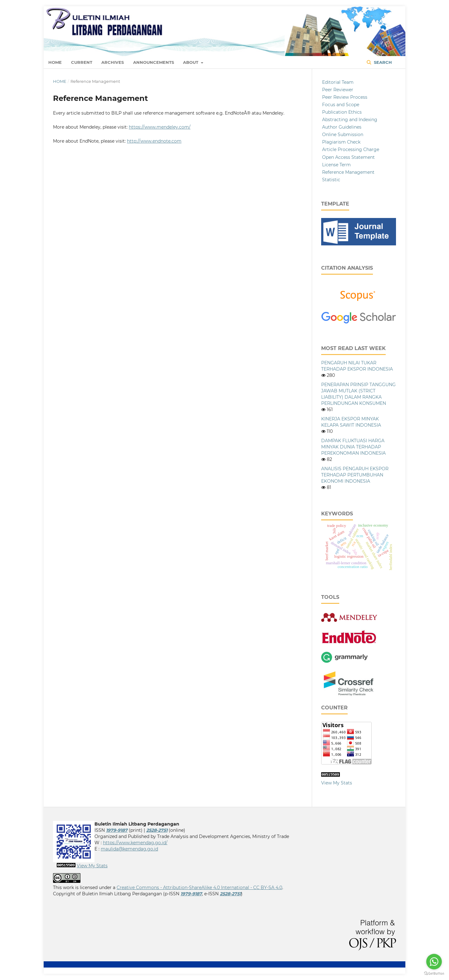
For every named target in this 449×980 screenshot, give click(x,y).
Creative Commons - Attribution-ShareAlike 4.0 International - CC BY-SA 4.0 (199, 888)
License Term (336, 165)
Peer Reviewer (338, 90)
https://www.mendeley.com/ (160, 127)
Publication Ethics (342, 112)
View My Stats (337, 783)
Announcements (154, 62)
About (191, 62)
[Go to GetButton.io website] (434, 974)
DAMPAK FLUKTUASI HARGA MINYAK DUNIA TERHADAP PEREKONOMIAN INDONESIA (353, 447)
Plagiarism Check (341, 142)
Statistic (331, 180)
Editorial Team (338, 82)
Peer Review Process (345, 97)
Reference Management (348, 172)
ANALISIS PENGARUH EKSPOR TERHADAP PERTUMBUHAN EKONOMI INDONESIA (355, 475)
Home (55, 62)
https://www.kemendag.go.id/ (135, 843)
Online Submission (343, 135)
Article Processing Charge (351, 149)
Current (82, 62)
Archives (113, 62)
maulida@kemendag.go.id (129, 849)
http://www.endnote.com (154, 141)
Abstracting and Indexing (350, 120)
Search (379, 62)
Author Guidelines (342, 127)
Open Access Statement (348, 157)
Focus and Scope (341, 105)
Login (390, 14)
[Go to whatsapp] (434, 962)
